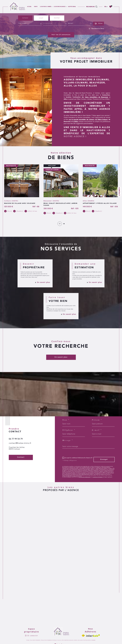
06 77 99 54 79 (16, 439)
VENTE (36, 7)
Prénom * (97, 420)
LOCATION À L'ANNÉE (46, 7)
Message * (68, 440)
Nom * (66, 420)
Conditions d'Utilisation (98, 477)
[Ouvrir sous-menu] (52, 7)
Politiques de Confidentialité (84, 477)
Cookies (93, 640)
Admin (75, 640)
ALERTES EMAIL (72, 7)
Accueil (29, 7)
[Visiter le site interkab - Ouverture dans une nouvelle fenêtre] (93, 636)
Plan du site (60, 640)
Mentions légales (69, 640)
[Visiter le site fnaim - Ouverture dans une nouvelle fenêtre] (83, 636)
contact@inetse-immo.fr (20, 443)
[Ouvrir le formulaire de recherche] (98, 24)
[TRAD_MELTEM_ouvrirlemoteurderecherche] (92, 7)
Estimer (57, 18)
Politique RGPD (87, 640)
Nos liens (80, 640)
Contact (119, 192)
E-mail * (97, 430)
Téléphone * (69, 430)
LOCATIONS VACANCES (60, 7)
